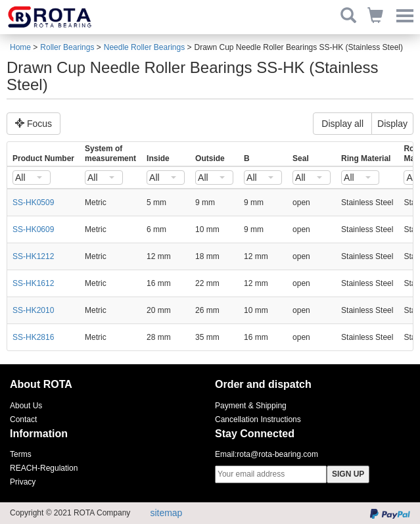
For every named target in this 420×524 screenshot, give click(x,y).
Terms (21, 454)
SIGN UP (348, 474)
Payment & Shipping (251, 406)
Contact (23, 419)
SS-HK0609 (33, 229)
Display (392, 124)
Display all (342, 124)
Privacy (23, 482)
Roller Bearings (67, 47)
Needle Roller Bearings (144, 47)
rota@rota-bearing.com (277, 454)
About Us (26, 406)
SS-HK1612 (33, 283)
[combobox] (32, 178)
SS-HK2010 (33, 310)
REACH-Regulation (44, 468)
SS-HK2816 (33, 337)
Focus (34, 124)
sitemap (166, 513)
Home (20, 47)
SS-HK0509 (33, 202)
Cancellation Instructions (258, 419)
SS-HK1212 (33, 256)
